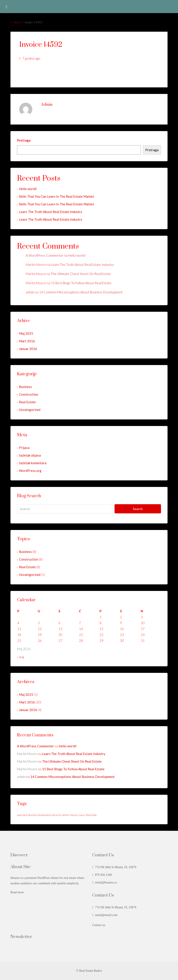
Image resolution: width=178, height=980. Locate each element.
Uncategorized (30, 410)
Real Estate (27, 402)
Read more (17, 892)
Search (138, 509)
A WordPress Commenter (45, 255)
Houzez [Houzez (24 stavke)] (74, 815)
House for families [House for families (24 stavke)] (60, 815)
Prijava (24, 448)
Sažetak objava (30, 455)
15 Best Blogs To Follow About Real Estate (81, 283)
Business (25, 387)
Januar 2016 (28, 349)
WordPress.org (30, 471)
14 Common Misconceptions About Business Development (81, 292)
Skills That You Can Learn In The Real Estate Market (56, 196)
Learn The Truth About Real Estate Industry (51, 212)
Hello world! (28, 189)
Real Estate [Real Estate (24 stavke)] (91, 815)
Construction (29, 394)
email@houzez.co (106, 882)
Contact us (99, 925)
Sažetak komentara (33, 463)
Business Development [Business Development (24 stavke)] (40, 815)
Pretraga (24, 140)
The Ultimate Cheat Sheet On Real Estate (81, 274)
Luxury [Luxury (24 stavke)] (82, 815)
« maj (21, 657)
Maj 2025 (26, 333)
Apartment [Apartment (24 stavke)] (22, 815)
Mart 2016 (27, 341)
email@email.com (106, 915)
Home (17, 22)
